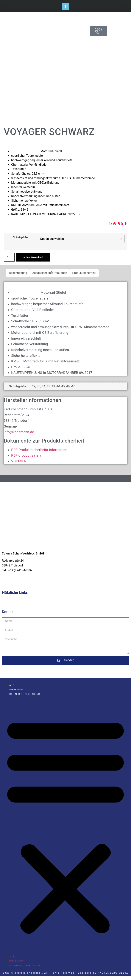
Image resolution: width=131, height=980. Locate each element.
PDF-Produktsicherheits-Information (39, 450)
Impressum (16, 690)
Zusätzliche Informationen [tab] (50, 273)
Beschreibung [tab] (18, 273)
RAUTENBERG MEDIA (113, 973)
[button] (65, 825)
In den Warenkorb (33, 257)
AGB (12, 685)
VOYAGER (19, 461)
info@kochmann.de (19, 432)
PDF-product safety (26, 455)
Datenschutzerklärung (25, 694)
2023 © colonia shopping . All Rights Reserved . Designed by (50, 973)
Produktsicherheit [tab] (84, 273)
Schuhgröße (20, 238)
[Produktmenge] (9, 257)
